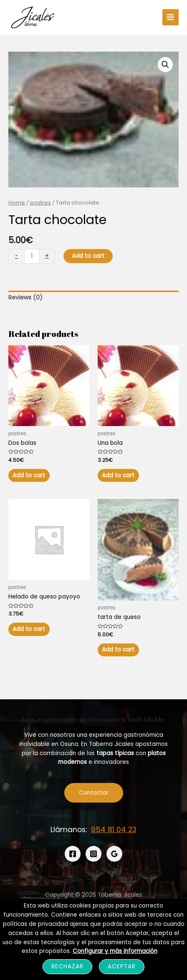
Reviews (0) (25, 298)
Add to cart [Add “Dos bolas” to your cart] (29, 475)
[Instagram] (93, 854)
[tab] (93, 298)
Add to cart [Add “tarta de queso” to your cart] (118, 650)
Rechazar (67, 966)
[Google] (114, 854)
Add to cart (88, 256)
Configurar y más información (115, 951)
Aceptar (122, 966)
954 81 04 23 (114, 830)
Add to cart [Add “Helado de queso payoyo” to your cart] (29, 629)
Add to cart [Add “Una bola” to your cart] (118, 475)
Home (17, 203)
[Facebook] (73, 854)
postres (40, 203)
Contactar (94, 793)
